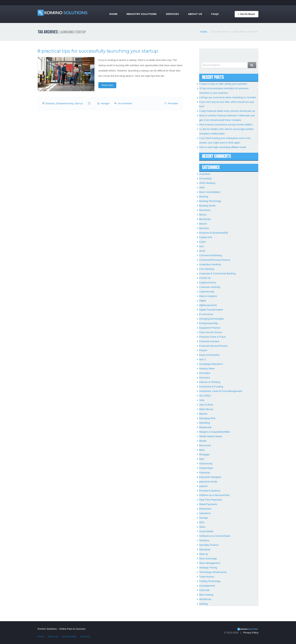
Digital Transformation (211, 310)
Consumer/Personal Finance (215, 260)
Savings (203, 518)
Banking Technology (210, 201)
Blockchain (205, 219)
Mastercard (205, 427)
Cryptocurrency (207, 283)
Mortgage (204, 454)
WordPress (205, 599)
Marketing (205, 423)
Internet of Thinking (210, 382)
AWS (202, 187)
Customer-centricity (210, 287)
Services (172, 14)
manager (105, 103)
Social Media (206, 531)
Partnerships (206, 468)
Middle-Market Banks (211, 436)
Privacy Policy (251, 633)
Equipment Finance (210, 328)
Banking (204, 197)
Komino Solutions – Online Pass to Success (61, 629)
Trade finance (207, 577)
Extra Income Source (211, 332)
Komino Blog (69, 636)
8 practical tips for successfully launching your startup (98, 51)
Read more (107, 85)
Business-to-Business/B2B (214, 233)
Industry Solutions (142, 14)
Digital (203, 301)
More (202, 450)
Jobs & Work (206, 405)
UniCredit (204, 590)
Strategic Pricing (208, 568)
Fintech (203, 350)
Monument (205, 445)
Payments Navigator (210, 477)
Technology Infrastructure (213, 572)
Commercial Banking (210, 255)
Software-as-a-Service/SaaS (215, 536)
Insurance (205, 378)
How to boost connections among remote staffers (226, 125)
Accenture (205, 174)
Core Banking (207, 269)
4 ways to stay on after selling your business (223, 84)
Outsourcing (206, 463)
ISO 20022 (205, 396)
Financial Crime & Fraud (212, 337)
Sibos (202, 527)
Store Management (210, 563)
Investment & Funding (211, 387)
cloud (202, 251)
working (203, 604)
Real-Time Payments (211, 500)
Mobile (203, 441)
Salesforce (205, 513)
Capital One (206, 237)
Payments (205, 473)
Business (50, 103)
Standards (205, 549)
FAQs (215, 14)
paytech (203, 486)
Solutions (204, 540)
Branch (203, 224)
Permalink (173, 103)
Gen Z (203, 359)
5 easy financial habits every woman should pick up (227, 111)
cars (202, 246)
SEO (202, 522)
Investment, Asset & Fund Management (221, 391)
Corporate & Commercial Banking (217, 273)
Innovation (205, 373)
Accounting (205, 178)
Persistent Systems (210, 491)
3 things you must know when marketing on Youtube (227, 97)
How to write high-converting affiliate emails (223, 147)
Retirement (205, 509)
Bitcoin (203, 215)
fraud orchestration (209, 355)
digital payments (208, 305)
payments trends (208, 482)
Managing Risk (207, 418)
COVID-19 (205, 278)
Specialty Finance (209, 545)
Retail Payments (208, 504)
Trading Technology (210, 581)
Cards (202, 242)
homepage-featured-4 (211, 364)
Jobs (202, 400)
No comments (125, 103)
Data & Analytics (208, 296)
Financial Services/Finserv (214, 346)
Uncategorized (207, 586)
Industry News (207, 368)
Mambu (203, 414)
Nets (202, 459)
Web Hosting (206, 595)
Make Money (206, 409)
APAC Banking (207, 183)
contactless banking (210, 264)
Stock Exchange (208, 559)
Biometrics (205, 210)
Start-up (79, 103)
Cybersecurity (207, 292)
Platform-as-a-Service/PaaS (214, 495)
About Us (195, 14)
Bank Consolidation (210, 192)
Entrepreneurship (65, 103)
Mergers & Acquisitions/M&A (215, 432)
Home (113, 14)
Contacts (85, 636)
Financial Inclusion (209, 341)
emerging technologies (212, 319)
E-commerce (206, 314)
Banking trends (207, 206)
